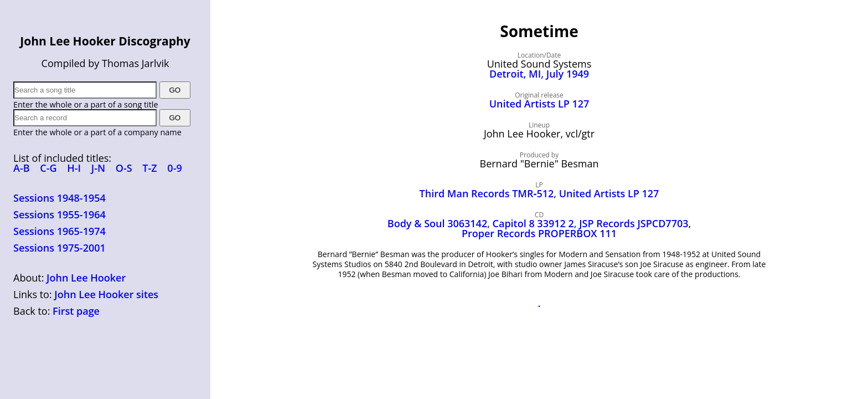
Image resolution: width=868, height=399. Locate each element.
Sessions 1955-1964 (60, 214)
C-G (48, 168)
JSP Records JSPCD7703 (634, 223)
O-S (124, 168)
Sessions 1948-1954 (60, 198)
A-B (22, 168)
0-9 (174, 168)
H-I (74, 168)
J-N (98, 168)
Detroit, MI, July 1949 (539, 74)
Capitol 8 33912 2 (533, 223)
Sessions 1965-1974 (60, 231)
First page (76, 311)
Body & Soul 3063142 (437, 223)
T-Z (149, 168)
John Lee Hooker (86, 278)
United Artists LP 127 (539, 104)
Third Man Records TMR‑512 (487, 193)
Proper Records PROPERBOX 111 (539, 233)
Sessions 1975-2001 (60, 248)
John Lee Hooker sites (106, 294)
